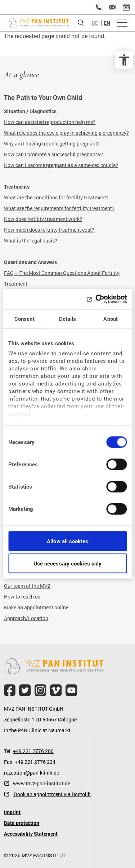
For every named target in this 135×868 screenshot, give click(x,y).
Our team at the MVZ (27, 586)
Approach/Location (26, 618)
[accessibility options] (124, 60)
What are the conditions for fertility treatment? (56, 197)
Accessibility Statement (31, 834)
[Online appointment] (126, 7)
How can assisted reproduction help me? (50, 122)
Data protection (22, 823)
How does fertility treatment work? (43, 219)
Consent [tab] (24, 318)
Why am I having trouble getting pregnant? (52, 144)
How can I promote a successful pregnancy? (53, 154)
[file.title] (10, 690)
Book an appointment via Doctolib (52, 794)
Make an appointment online (36, 607)
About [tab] (111, 318)
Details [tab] (68, 318)
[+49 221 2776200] (99, 7)
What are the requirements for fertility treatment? (59, 208)
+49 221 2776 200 (33, 751)
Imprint (12, 812)
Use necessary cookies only (68, 563)
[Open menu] (122, 23)
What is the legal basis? (31, 241)
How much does (22, 230)
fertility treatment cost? (68, 230)
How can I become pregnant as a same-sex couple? (61, 165)
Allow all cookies (67, 541)
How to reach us (22, 597)
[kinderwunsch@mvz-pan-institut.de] (112, 7)
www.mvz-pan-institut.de (42, 783)
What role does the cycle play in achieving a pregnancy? (66, 133)
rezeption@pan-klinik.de (31, 773)
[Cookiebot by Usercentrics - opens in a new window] (96, 299)
